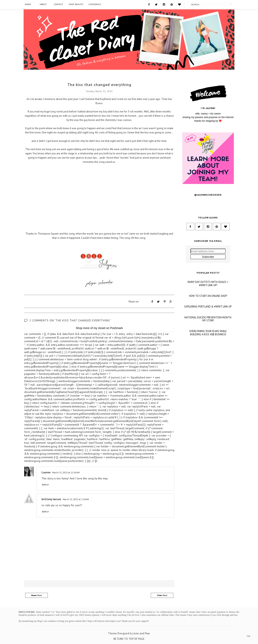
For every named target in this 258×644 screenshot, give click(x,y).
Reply (46, 484)
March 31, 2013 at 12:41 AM (66, 472)
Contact (59, 4)
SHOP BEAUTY (76, 4)
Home (28, 4)
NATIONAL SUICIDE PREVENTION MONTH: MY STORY (208, 363)
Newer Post (37, 595)
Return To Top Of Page (129, 638)
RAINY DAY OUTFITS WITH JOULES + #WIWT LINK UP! (208, 328)
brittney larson (51, 499)
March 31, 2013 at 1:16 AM (76, 499)
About (43, 4)
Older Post (162, 595)
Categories (95, 4)
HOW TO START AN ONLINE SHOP (208, 340)
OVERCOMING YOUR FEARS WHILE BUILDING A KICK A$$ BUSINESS (208, 377)
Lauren (46, 472)
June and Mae (142, 633)
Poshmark (116, 327)
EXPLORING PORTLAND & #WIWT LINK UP (208, 351)
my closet (99, 327)
